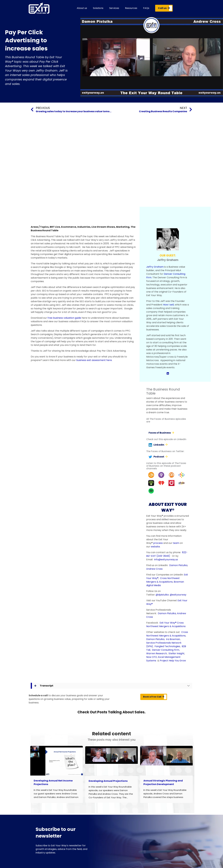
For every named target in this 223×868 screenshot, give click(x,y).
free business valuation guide (64, 318)
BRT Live (55, 227)
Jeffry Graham (155, 267)
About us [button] (82, 8)
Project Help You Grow (173, 661)
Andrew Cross (154, 569)
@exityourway (178, 595)
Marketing (123, 227)
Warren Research (157, 653)
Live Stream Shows (103, 227)
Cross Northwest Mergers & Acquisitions (163, 580)
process (158, 543)
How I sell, (169, 305)
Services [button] (114, 8)
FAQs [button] (146, 8)
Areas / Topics (40, 227)
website (155, 547)
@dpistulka (162, 595)
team (176, 543)
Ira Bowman (173, 639)
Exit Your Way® (168, 623)
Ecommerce (69, 227)
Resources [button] (131, 8)
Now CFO (152, 657)
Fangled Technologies (167, 646)
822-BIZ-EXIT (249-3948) (167, 554)
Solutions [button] (98, 8)
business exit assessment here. (94, 360)
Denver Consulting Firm (166, 650)
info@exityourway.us (166, 559)
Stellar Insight (176, 653)
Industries (84, 227)
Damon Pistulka (178, 565)
